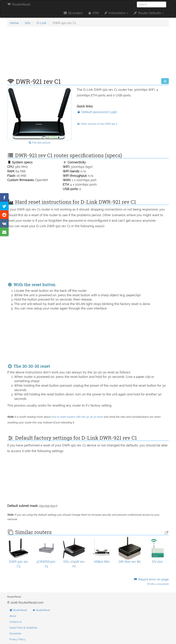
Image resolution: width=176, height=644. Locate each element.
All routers (73, 13)
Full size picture (39, 143)
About (13, 616)
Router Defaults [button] (148, 13)
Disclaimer (15, 634)
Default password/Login (97, 112)
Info (28, 23)
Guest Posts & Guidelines (23, 628)
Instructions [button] (116, 13)
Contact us (16, 622)
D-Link (42, 23)
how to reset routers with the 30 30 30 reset (77, 417)
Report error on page (151, 582)
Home (14, 23)
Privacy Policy (17, 639)
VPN (93, 13)
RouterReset (19, 4)
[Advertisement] (88, 54)
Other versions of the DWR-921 (97, 124)
